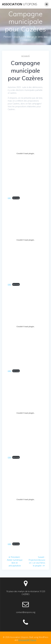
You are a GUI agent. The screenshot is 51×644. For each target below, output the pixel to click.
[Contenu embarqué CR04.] (26, 413)
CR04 (9, 457)
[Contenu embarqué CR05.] (26, 499)
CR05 (9, 544)
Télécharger (16, 198)
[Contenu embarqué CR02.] (26, 240)
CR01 (9, 198)
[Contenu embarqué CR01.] (26, 154)
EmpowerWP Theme (27, 640)
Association (20, 4)
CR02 (9, 284)
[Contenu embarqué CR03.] (26, 326)
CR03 (9, 371)
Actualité (26, 56)
